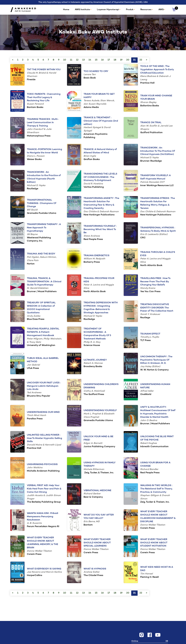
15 (96, 60)
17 (109, 60)
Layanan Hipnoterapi (109, 10)
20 (128, 60)
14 (90, 60)
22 (141, 60)
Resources (147, 10)
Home (66, 10)
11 (71, 60)
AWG (162, 10)
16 (102, 60)
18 (115, 60)
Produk (130, 10)
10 (65, 60)
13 (83, 60)
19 (121, 60)
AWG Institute (83, 10)
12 (77, 60)
